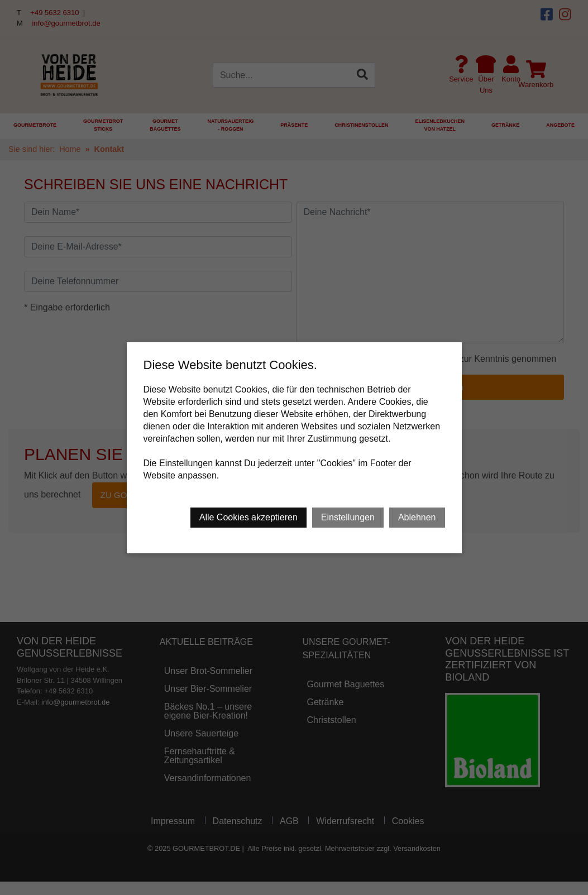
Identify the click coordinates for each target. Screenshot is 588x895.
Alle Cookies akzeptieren (248, 517)
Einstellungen (348, 517)
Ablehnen (417, 517)
